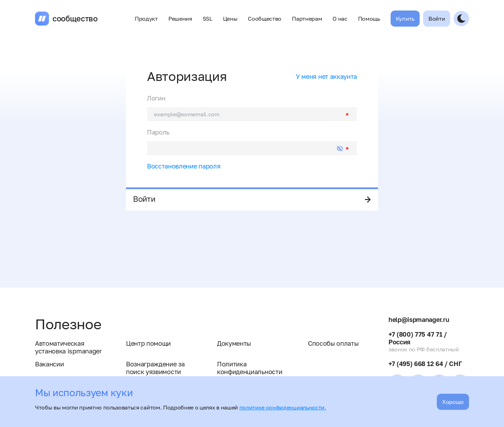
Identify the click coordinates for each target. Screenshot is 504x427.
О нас (340, 19)
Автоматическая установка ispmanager (68, 347)
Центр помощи (148, 343)
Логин (156, 98)
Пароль (158, 132)
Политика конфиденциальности (250, 368)
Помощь (369, 19)
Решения (180, 19)
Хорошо (453, 402)
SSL (208, 19)
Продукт (146, 19)
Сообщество (265, 19)
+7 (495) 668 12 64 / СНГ (425, 364)
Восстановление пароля (184, 166)
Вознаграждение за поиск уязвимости (155, 368)
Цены (230, 19)
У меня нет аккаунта (326, 76)
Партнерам (307, 19)
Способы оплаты (333, 343)
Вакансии (49, 364)
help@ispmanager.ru (419, 319)
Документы (234, 343)
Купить (405, 19)
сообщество (75, 19)
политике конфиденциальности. (283, 407)
